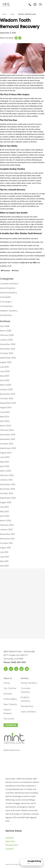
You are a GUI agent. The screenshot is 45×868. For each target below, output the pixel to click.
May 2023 (4, 462)
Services (8, 694)
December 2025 (8, 344)
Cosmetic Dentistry (9, 284)
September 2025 (8, 358)
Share (15, 271)
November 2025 (8, 349)
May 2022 (4, 512)
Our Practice (10, 688)
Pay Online (9, 719)
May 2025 (4, 376)
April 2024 (5, 421)
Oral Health (5, 297)
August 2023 (6, 453)
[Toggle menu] (40, 5)
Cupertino (10, 849)
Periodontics (6, 315)
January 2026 (6, 340)
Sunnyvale (9, 838)
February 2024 (7, 430)
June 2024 (5, 412)
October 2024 (7, 399)
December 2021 (7, 534)
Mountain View (12, 845)
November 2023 (7, 439)
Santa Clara (10, 841)
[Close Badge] (42, 859)
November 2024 (8, 394)
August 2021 (5, 548)
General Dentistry (8, 293)
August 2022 (6, 502)
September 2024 (8, 403)
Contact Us (11, 725)
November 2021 (7, 539)
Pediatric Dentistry (9, 311)
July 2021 (4, 552)
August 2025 (6, 362)
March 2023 (6, 471)
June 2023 (5, 457)
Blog (12, 14)
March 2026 (6, 331)
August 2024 (6, 408)
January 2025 (6, 390)
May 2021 (4, 561)
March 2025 (6, 385)
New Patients (10, 704)
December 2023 (8, 435)
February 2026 (7, 335)
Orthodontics (6, 306)
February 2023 (7, 475)
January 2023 (6, 480)
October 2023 (7, 444)
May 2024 (5, 417)
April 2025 (5, 380)
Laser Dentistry (28, 712)
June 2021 (4, 557)
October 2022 (7, 493)
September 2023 (8, 448)
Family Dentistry (29, 683)
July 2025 (4, 367)
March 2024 (6, 426)
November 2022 (7, 489)
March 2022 (6, 521)
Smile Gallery (10, 699)
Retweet (6, 271)
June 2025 (5, 371)
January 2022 (6, 530)
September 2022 (8, 498)
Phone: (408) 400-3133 (15, 662)
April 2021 (4, 566)
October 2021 (6, 543)
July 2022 (4, 507)
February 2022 (7, 525)
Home (5, 14)
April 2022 (5, 516)
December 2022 (8, 484)
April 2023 (5, 466)
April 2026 (5, 326)
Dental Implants (8, 288)
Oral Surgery (6, 302)
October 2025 (7, 353)
